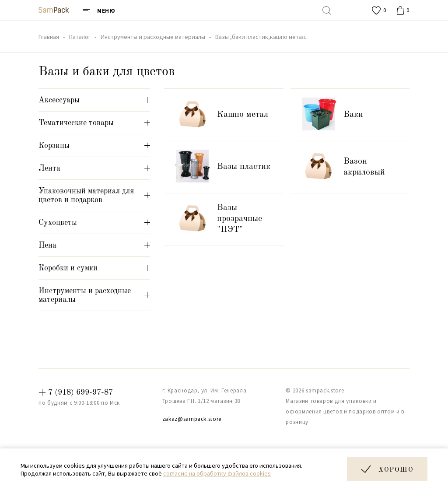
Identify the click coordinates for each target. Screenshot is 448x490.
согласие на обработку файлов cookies (217, 473)
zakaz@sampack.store (192, 419)
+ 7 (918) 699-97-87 (76, 392)
